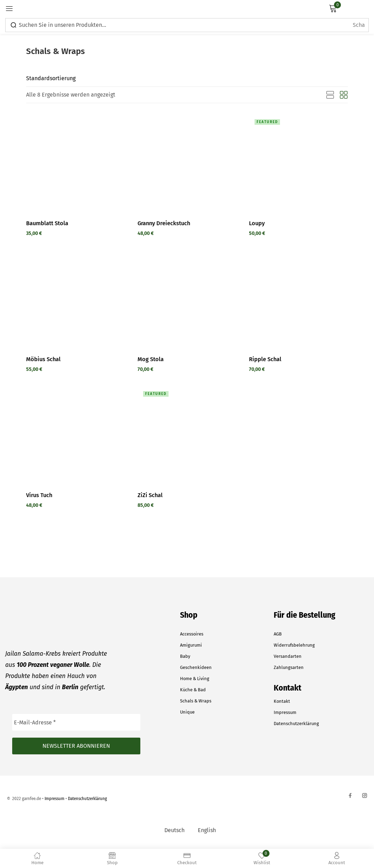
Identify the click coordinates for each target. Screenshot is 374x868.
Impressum (285, 712)
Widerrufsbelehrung (294, 645)
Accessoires (192, 634)
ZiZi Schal (150, 495)
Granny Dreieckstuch (165, 223)
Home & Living (195, 679)
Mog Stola (151, 359)
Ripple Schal (265, 359)
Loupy (257, 223)
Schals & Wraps (196, 701)
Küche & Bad (193, 690)
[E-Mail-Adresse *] (76, 722)
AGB (278, 634)
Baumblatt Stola (47, 223)
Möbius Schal (44, 359)
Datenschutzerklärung (296, 724)
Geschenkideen (196, 667)
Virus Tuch (40, 495)
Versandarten (288, 656)
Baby (185, 656)
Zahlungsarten (289, 667)
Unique (187, 712)
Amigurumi (191, 645)
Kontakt (282, 701)
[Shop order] (68, 78)
